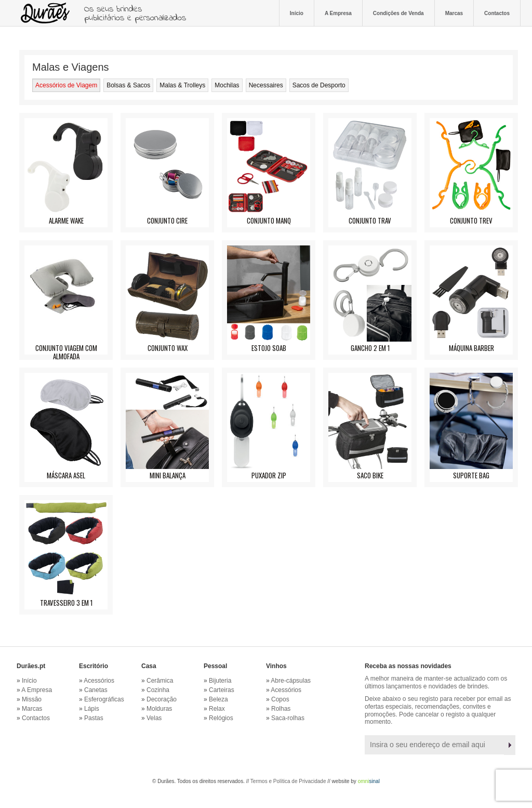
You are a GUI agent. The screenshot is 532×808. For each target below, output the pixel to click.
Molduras (159, 709)
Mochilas (227, 85)
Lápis (92, 709)
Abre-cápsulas (291, 681)
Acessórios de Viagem (66, 85)
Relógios (221, 718)
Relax (217, 709)
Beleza (218, 699)
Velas (154, 718)
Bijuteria (220, 681)
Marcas (454, 13)
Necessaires (266, 85)
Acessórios (99, 681)
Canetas (96, 690)
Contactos (497, 13)
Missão (32, 699)
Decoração (162, 699)
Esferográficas (104, 699)
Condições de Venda (398, 13)
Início (297, 13)
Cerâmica (160, 681)
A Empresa (338, 13)
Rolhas (281, 709)
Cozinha (158, 690)
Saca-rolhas (288, 718)
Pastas (94, 718)
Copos (280, 699)
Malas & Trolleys (182, 85)
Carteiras (222, 690)
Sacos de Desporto (319, 85)
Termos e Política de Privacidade (288, 781)
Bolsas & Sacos (128, 85)
